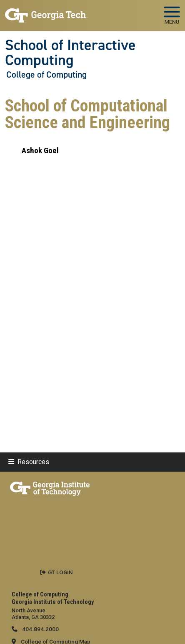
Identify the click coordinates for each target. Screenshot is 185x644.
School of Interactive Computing (70, 53)
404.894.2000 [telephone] (40, 629)
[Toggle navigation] (172, 13)
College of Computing (46, 75)
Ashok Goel (40, 150)
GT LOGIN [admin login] (60, 572)
